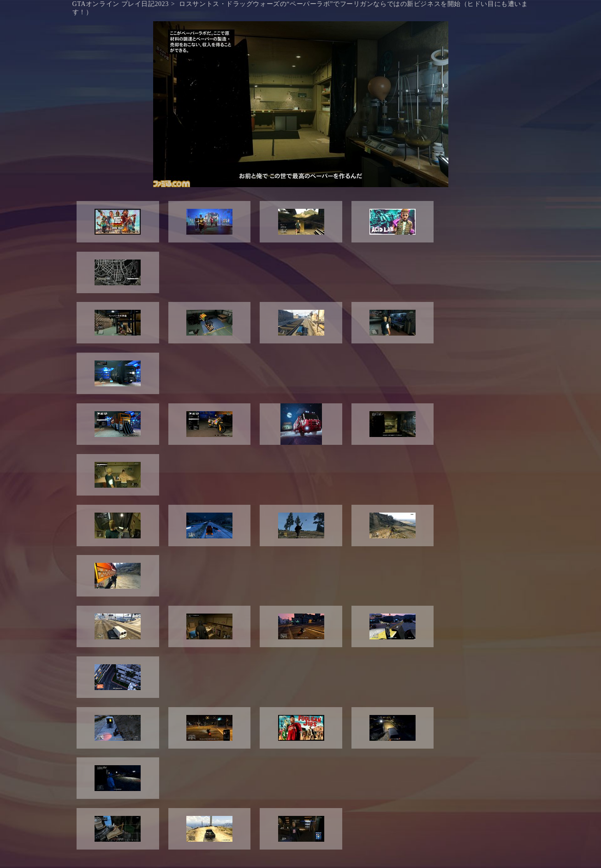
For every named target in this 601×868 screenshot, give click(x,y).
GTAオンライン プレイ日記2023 (121, 4)
